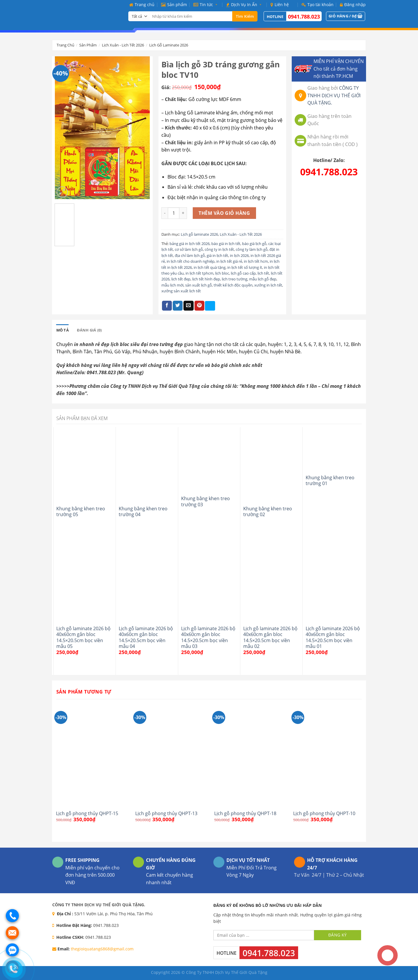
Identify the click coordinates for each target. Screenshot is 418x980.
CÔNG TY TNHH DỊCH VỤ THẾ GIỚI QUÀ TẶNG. (334, 95)
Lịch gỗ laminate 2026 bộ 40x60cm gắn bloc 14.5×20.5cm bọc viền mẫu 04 (146, 637)
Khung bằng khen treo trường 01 (330, 481)
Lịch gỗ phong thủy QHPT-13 (166, 813)
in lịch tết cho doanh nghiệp (191, 261)
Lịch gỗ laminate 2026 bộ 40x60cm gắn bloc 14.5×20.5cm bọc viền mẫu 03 (208, 637)
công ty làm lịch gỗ (252, 249)
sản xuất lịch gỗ (199, 285)
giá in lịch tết (217, 255)
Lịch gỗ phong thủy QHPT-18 (245, 813)
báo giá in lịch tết (226, 244)
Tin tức (207, 4)
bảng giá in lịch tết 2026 (190, 244)
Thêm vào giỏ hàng (224, 213)
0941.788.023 (304, 17)
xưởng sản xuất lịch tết (181, 291)
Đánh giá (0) (89, 330)
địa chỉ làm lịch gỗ (190, 255)
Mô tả (63, 330)
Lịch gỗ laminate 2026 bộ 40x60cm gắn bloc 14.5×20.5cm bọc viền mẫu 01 (333, 637)
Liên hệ (280, 4)
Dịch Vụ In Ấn (245, 4)
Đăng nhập (353, 4)
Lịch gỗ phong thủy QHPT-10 (324, 813)
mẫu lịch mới (172, 285)
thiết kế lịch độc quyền (233, 285)
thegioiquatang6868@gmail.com (102, 949)
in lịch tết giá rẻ (229, 261)
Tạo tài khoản (318, 4)
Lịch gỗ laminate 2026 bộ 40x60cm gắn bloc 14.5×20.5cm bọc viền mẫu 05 (83, 637)
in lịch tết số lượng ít (245, 267)
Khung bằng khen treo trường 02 (268, 512)
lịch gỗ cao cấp (243, 273)
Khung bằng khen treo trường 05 (81, 512)
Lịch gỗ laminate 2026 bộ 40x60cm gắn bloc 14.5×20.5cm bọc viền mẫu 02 (270, 637)
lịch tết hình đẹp (206, 279)
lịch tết (263, 273)
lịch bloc (222, 273)
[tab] (63, 330)
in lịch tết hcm (256, 261)
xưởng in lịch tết (268, 285)
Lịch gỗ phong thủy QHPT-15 (87, 813)
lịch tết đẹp (181, 279)
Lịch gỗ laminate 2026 (169, 45)
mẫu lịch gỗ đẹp (263, 279)
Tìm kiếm (245, 16)
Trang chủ (142, 4)
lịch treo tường (235, 279)
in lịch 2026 (239, 255)
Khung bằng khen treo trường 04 (143, 512)
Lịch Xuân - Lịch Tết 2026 (123, 45)
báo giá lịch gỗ (254, 244)
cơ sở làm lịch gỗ (189, 249)
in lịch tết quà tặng (210, 267)
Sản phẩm (174, 4)
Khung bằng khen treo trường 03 (206, 501)
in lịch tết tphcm (199, 273)
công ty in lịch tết (219, 249)
